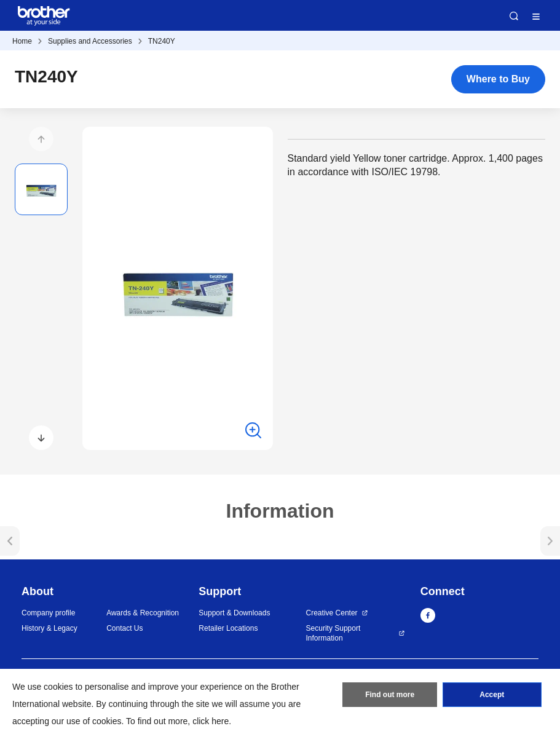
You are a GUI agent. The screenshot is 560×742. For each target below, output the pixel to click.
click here (211, 721)
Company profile (48, 613)
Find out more (390, 695)
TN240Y (162, 41)
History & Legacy (49, 628)
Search (514, 16)
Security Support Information (333, 633)
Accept (492, 695)
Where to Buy (498, 79)
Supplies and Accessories (90, 41)
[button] (41, 139)
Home (22, 41)
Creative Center (332, 613)
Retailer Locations (228, 628)
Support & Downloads (234, 613)
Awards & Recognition (143, 613)
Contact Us (124, 628)
